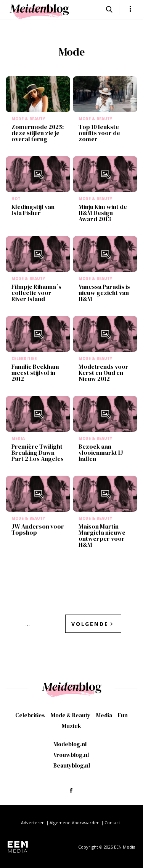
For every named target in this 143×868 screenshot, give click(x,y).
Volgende (90, 624)
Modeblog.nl (70, 744)
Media (104, 715)
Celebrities (30, 715)
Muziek (71, 726)
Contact (112, 823)
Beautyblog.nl (72, 765)
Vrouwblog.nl (71, 755)
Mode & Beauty (71, 715)
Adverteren (33, 823)
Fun (123, 715)
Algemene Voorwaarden (75, 823)
